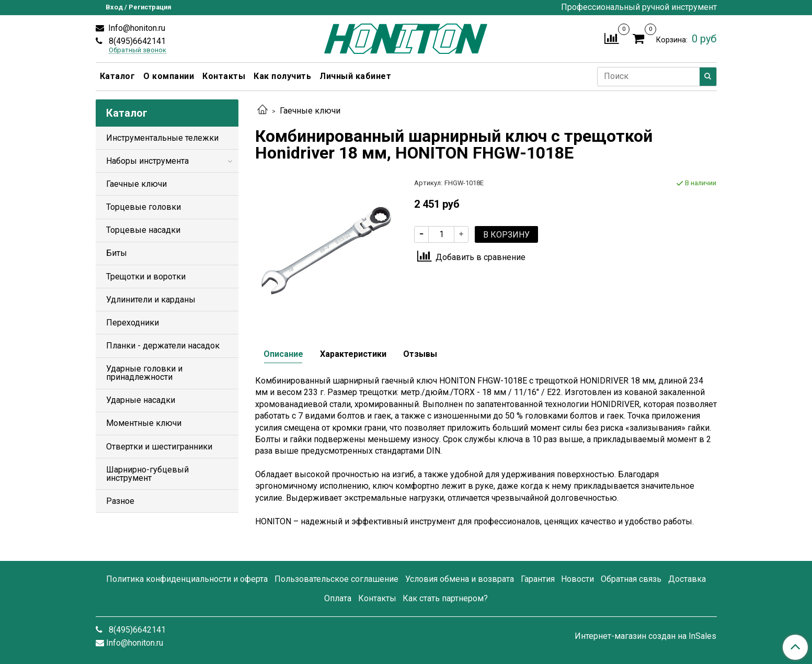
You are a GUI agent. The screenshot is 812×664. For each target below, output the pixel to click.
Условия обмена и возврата (460, 579)
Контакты (224, 76)
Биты (117, 253)
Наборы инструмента (147, 161)
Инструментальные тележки (162, 138)
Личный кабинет (355, 76)
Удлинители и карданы (151, 300)
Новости (577, 579)
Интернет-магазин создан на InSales (645, 636)
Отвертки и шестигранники (159, 447)
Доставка (687, 579)
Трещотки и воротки (146, 277)
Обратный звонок (138, 50)
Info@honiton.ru (136, 28)
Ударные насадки (141, 400)
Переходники (133, 323)
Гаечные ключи (310, 111)
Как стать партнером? (445, 598)
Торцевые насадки (143, 230)
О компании (169, 76)
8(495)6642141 (136, 41)
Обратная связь (631, 579)
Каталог (118, 76)
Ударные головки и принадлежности (144, 373)
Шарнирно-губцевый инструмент (147, 474)
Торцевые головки (144, 207)
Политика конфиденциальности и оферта (187, 579)
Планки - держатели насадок (163, 346)
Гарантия (538, 579)
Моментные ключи (144, 423)
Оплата (338, 598)
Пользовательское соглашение (336, 579)
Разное (120, 501)
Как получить (282, 76)
